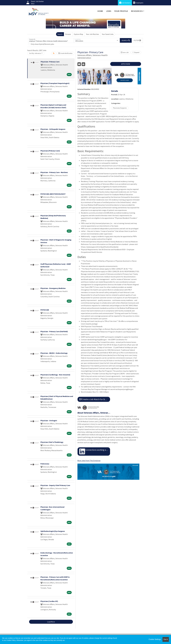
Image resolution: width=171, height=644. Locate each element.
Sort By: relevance (35, 53)
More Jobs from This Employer (89, 461)
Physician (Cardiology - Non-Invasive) (55, 375)
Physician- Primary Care (50, 62)
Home (100, 11)
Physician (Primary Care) (50, 151)
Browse (68, 34)
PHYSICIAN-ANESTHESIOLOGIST (53, 194)
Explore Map (78, 34)
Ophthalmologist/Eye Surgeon (53, 531)
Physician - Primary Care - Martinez (54, 172)
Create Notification (65, 53)
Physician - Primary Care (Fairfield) (54, 331)
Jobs (109, 11)
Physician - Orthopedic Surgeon (53, 129)
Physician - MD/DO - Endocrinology (54, 353)
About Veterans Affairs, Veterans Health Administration (94, 413)
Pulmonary (45, 464)
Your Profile (121, 11)
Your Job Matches (93, 34)
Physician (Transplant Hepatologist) (55, 83)
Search (60, 34)
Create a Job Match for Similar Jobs (95, 399)
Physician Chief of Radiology (52, 442)
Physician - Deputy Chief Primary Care (55, 485)
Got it (166, 639)
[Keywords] (51, 40)
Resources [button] (137, 11)
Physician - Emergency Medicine (53, 288)
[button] (137, 40)
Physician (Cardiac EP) (49, 601)
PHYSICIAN (45, 310)
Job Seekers (125, 3)
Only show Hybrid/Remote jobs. (43, 44)
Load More (51, 622)
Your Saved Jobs (108, 34)
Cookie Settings (155, 639)
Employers (138, 3)
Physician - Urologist (49, 420)
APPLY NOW (126, 64)
